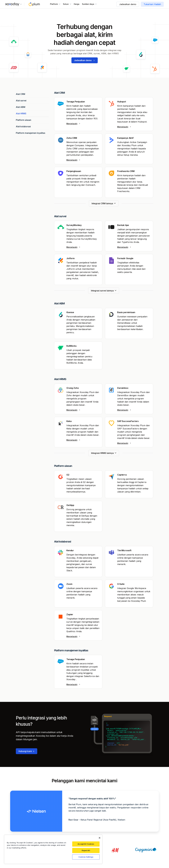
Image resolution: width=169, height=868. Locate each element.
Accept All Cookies (86, 844)
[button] (13, 4)
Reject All (86, 850)
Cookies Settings (86, 857)
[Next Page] (104, 203)
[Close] (100, 838)
